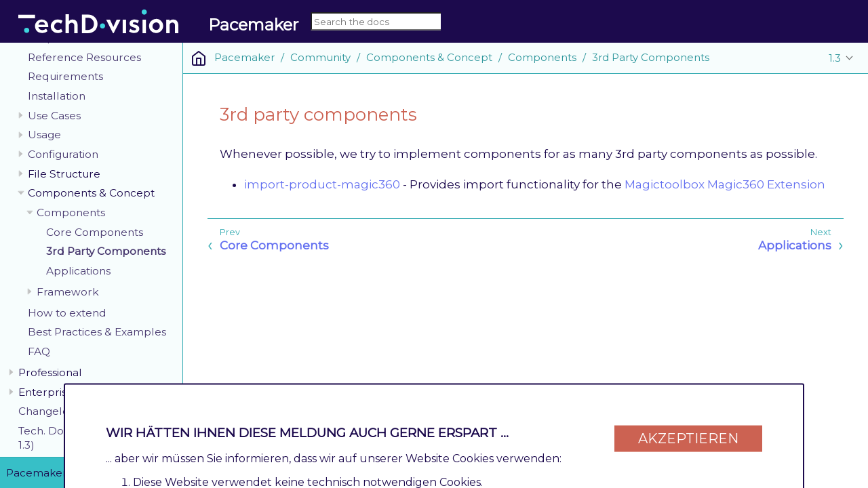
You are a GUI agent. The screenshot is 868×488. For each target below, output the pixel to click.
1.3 (835, 58)
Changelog (47, 411)
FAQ (39, 351)
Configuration (63, 154)
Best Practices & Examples (97, 332)
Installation (57, 96)
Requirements (65, 76)
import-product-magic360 (322, 184)
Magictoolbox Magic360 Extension (725, 184)
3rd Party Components (106, 251)
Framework (68, 292)
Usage (44, 135)
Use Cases (54, 116)
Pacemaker (244, 57)
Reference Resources (84, 57)
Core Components (95, 232)
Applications (78, 271)
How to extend (67, 313)
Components (71, 212)
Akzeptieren (688, 435)
